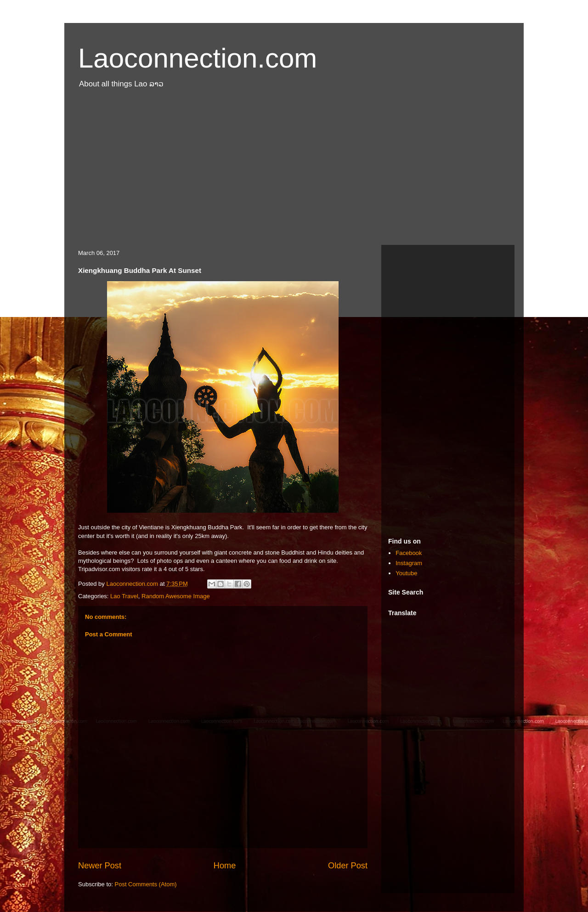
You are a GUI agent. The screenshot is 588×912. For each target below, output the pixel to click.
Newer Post (100, 866)
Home (225, 866)
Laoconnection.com (198, 58)
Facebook (409, 553)
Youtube (406, 573)
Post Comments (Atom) (146, 884)
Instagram (409, 563)
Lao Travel (124, 596)
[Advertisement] (294, 171)
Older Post (348, 866)
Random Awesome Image (176, 596)
